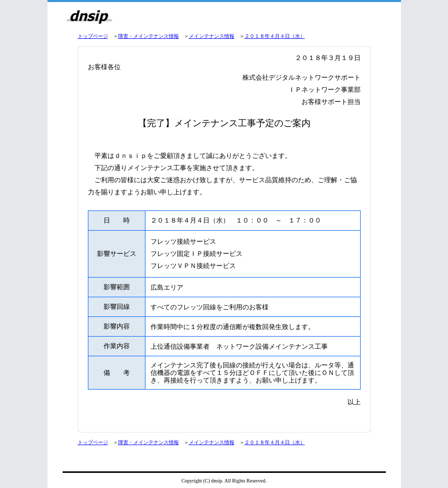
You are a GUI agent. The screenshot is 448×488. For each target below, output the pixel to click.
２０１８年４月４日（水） (275, 36)
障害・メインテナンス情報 (148, 36)
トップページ (93, 36)
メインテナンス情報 (212, 36)
